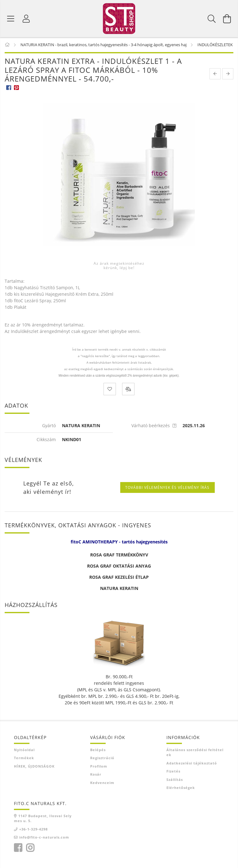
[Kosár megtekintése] (227, 19)
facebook (18, 848)
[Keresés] (212, 19)
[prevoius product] (215, 74)
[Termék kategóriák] (11, 19)
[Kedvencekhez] (110, 389)
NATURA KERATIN (119, 588)
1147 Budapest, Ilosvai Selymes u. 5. (43, 818)
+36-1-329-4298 (33, 829)
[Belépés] (26, 19)
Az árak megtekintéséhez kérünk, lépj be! (119, 266)
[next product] (228, 74)
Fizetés (173, 771)
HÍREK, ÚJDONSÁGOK (34, 766)
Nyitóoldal (24, 750)
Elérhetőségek (181, 788)
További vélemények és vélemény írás (167, 487)
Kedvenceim (102, 783)
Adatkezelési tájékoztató (192, 763)
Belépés (98, 750)
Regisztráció (102, 758)
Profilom (99, 766)
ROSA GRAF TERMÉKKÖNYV (119, 555)
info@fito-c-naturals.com (44, 837)
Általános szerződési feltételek (195, 752)
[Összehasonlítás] (128, 389)
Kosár (96, 774)
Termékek (24, 758)
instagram (30, 848)
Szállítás (175, 779)
